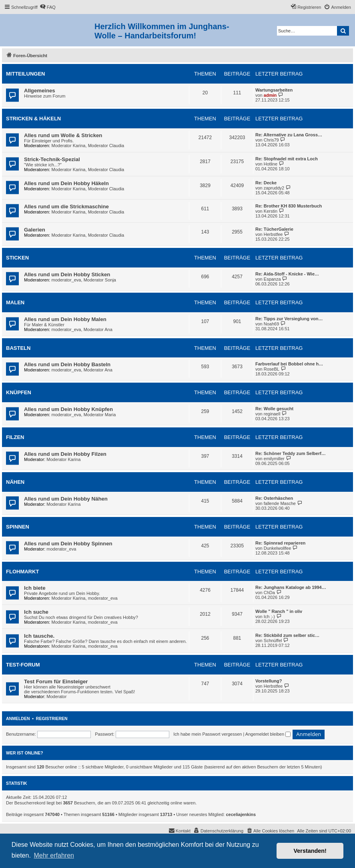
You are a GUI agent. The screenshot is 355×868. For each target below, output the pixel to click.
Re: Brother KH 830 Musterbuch (289, 206)
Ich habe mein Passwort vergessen (208, 734)
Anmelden (18, 718)
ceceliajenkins (241, 814)
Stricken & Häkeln (33, 119)
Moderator (56, 696)
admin (270, 95)
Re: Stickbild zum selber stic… (287, 635)
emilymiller (274, 459)
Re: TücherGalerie (274, 229)
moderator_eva (66, 280)
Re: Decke (266, 183)
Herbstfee (273, 234)
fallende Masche (280, 503)
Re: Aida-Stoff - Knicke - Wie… (287, 274)
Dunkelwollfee (277, 548)
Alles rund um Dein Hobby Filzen (65, 454)
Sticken (17, 258)
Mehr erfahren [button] (54, 855)
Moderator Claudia (106, 146)
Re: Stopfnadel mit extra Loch (287, 159)
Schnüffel (273, 641)
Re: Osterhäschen (274, 498)
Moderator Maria (100, 415)
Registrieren (52, 718)
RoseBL (272, 369)
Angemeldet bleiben (268, 734)
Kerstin (271, 211)
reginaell (272, 414)
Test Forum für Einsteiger (56, 681)
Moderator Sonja (100, 280)
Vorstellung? (269, 681)
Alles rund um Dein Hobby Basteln (67, 364)
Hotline (271, 164)
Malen (15, 302)
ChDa (269, 593)
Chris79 (271, 140)
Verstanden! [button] (310, 851)
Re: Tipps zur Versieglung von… (289, 319)
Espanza (272, 279)
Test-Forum (23, 665)
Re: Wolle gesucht (274, 409)
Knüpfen (19, 392)
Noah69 (272, 324)
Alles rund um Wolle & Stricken (63, 135)
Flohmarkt (22, 572)
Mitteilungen (26, 74)
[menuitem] (48, 7)
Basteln (18, 348)
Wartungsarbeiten (274, 90)
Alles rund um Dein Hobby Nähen (66, 499)
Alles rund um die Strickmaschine (66, 207)
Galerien (35, 230)
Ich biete (35, 588)
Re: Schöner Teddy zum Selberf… (291, 453)
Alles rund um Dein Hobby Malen (65, 319)
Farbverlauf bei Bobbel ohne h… (289, 364)
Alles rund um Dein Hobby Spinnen (68, 544)
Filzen (15, 437)
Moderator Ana (98, 329)
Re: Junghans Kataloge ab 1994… (291, 587)
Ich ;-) (269, 617)
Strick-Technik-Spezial (52, 159)
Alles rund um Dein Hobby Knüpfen (68, 409)
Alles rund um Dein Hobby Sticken (67, 274)
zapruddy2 (274, 188)
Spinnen (18, 527)
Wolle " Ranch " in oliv (279, 611)
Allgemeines (40, 91)
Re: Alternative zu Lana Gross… (289, 135)
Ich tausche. (39, 636)
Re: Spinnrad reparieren (280, 543)
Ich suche (36, 612)
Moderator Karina (69, 146)
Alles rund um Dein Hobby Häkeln (66, 183)
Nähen (15, 482)
